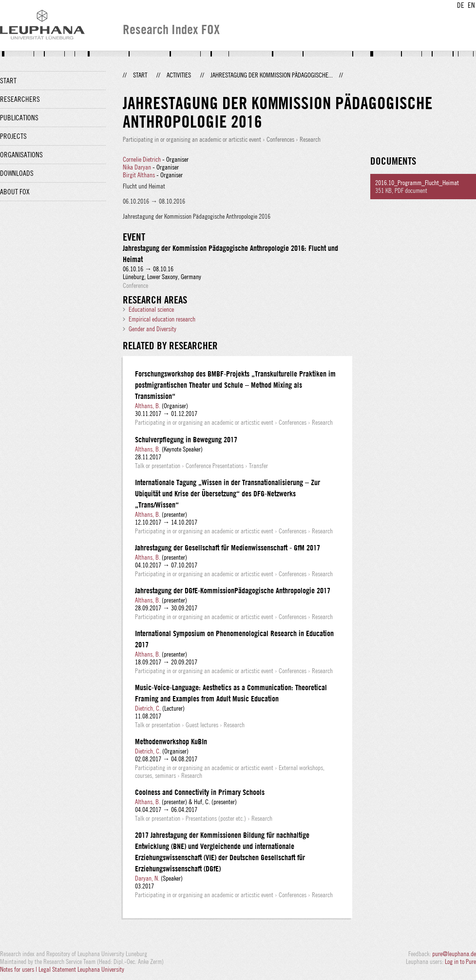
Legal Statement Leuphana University (81, 969)
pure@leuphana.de (454, 954)
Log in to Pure (460, 961)
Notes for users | (19, 969)
